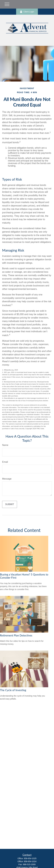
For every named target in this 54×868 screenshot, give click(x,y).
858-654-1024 (30, 861)
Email (5, 462)
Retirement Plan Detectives (16, 635)
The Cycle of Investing (13, 690)
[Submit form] (10, 504)
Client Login (27, 12)
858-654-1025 (30, 858)
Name (5, 445)
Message (7, 479)
